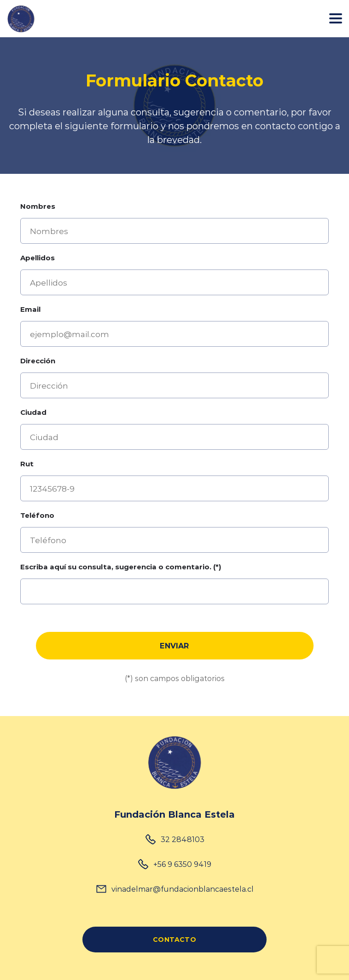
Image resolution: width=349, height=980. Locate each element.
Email (30, 309)
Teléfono (37, 515)
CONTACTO (174, 939)
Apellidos (38, 258)
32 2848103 (183, 839)
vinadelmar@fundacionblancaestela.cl (183, 889)
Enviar (174, 645)
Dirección (38, 361)
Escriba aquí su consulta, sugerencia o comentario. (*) (121, 567)
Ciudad (33, 412)
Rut (27, 464)
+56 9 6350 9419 (182, 864)
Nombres (38, 206)
